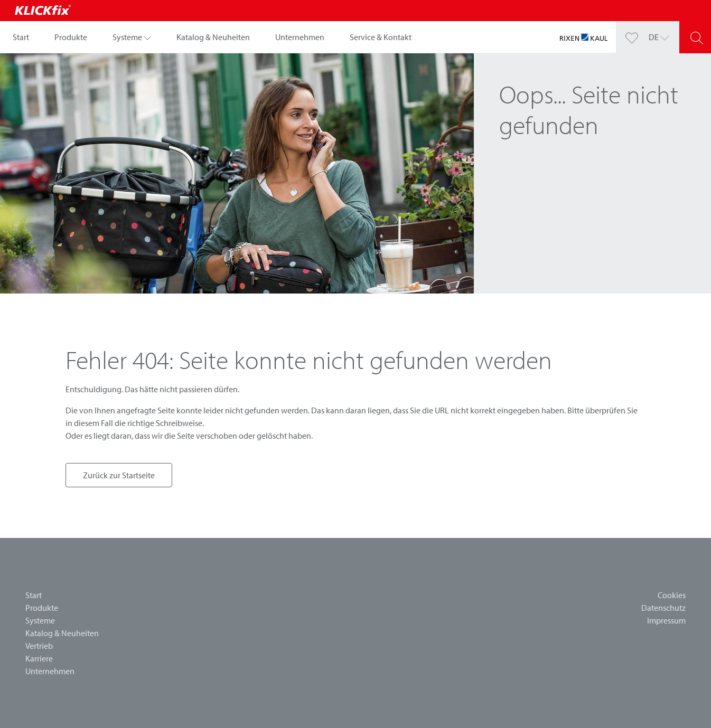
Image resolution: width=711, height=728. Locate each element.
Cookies (672, 595)
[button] (132, 37)
